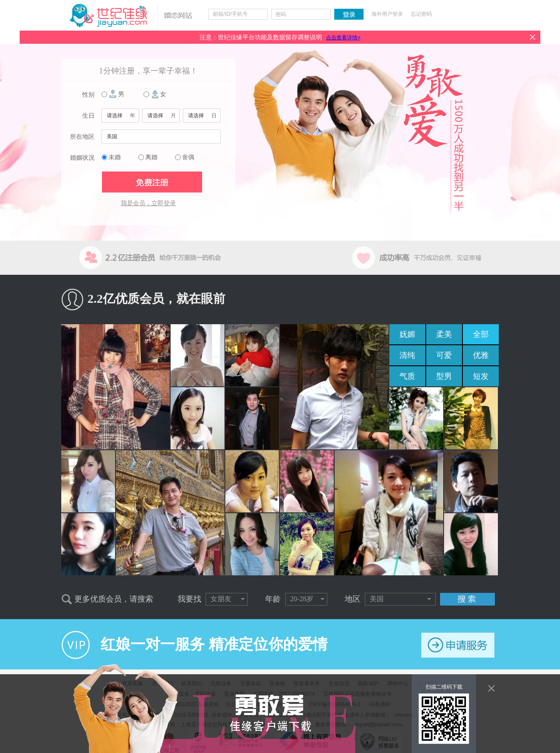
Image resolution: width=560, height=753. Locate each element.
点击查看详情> (343, 38)
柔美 (444, 334)
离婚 (151, 157)
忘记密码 (421, 14)
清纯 (407, 355)
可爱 (444, 355)
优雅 (481, 355)
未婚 (115, 157)
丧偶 (188, 157)
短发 (481, 376)
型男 (444, 376)
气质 (407, 376)
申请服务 (458, 645)
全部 (481, 334)
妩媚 (407, 334)
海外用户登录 (387, 14)
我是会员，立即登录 (148, 203)
